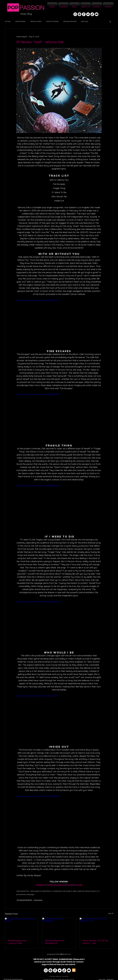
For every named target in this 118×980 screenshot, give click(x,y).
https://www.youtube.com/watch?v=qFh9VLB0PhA (38, 394)
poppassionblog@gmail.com (59, 954)
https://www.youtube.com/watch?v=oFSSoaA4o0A (38, 796)
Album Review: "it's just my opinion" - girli (95, 942)
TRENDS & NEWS (36, 22)
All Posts (8, 22)
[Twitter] (88, 14)
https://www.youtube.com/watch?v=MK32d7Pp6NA (38, 486)
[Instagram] (75, 14)
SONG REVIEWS (20, 22)
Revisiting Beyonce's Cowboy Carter (17, 942)
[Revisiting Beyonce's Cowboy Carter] (22, 927)
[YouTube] (97, 14)
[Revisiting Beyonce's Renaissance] (59, 927)
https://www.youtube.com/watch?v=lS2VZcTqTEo (38, 696)
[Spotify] (80, 14)
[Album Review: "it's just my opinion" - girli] (96, 927)
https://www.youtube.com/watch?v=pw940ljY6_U (37, 300)
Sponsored (84, 22)
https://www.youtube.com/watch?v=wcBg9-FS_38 (38, 602)
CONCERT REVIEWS (52, 22)
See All (111, 913)
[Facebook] (84, 14)
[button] (110, 22)
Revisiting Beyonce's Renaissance (55, 942)
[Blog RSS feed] (74, 970)
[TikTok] (92, 14)
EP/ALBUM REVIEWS (70, 22)
